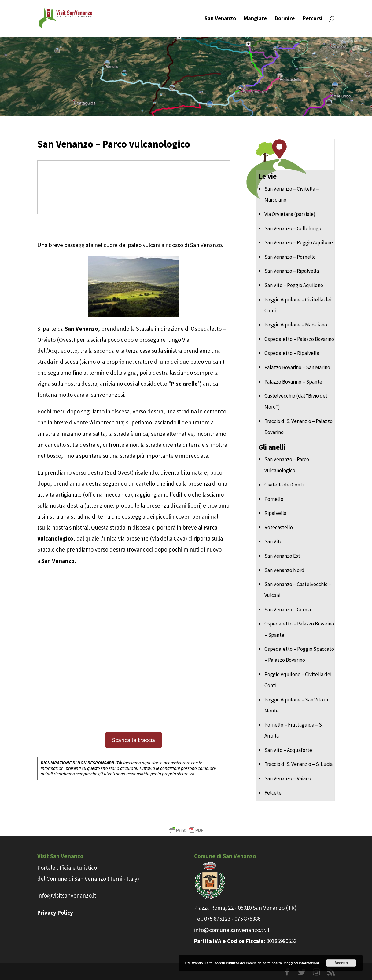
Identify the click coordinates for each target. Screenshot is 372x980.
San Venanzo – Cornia (288, 610)
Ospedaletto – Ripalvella (292, 353)
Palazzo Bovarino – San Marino (297, 367)
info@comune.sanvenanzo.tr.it (232, 930)
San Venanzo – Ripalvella (292, 271)
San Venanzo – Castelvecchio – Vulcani (298, 590)
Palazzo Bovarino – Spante (293, 382)
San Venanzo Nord (284, 570)
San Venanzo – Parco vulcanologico (287, 465)
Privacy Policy (55, 913)
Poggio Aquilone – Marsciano (296, 325)
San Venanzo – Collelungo (293, 228)
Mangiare (255, 19)
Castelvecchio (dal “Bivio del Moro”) (296, 401)
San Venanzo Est (282, 556)
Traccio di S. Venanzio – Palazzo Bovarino (298, 427)
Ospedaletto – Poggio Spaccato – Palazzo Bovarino (299, 654)
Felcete (273, 793)
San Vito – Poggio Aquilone (294, 285)
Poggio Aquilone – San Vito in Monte (296, 705)
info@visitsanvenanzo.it (67, 895)
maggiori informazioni (301, 963)
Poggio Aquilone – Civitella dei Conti (298, 305)
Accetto (341, 963)
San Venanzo (220, 19)
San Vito (273, 541)
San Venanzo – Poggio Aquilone (299, 242)
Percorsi (313, 19)
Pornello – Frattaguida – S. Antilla (294, 730)
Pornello (274, 499)
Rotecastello (279, 527)
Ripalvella (275, 513)
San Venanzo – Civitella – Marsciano (292, 194)
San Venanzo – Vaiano (288, 778)
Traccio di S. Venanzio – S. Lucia (298, 764)
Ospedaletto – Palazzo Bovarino (299, 339)
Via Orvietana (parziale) (290, 214)
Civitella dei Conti (284, 485)
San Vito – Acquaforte (288, 750)
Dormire (285, 19)
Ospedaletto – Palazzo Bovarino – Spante (299, 629)
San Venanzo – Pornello (290, 257)
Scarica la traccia (134, 740)
